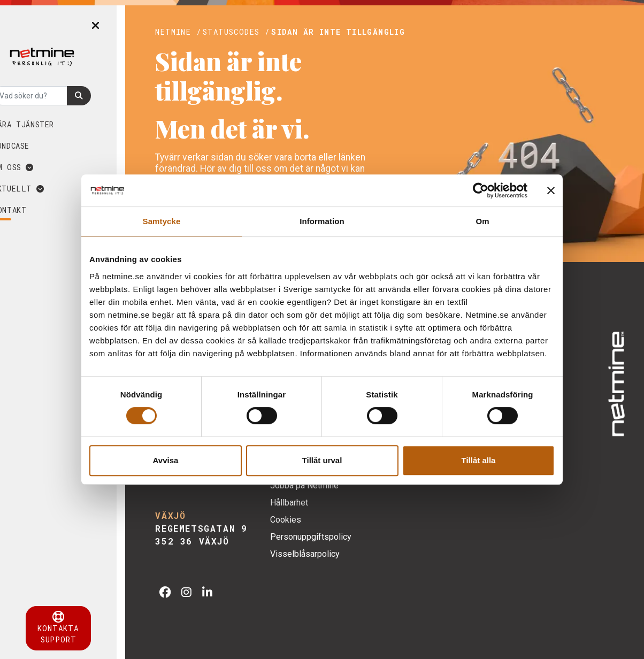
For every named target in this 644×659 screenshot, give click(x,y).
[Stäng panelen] (551, 190)
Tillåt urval (322, 460)
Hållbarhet (307, 503)
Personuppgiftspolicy (329, 537)
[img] (615, 381)
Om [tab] (482, 221)
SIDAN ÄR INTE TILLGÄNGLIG (363, 32)
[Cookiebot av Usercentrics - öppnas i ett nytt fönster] (481, 190)
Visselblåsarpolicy (323, 554)
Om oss (46, 167)
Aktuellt (51, 189)
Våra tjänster (56, 124)
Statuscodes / (261, 32)
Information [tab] (322, 221)
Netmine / (203, 32)
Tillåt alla (479, 460)
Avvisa (166, 460)
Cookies (304, 520)
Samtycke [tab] (162, 221)
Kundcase (44, 146)
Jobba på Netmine (323, 485)
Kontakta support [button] (75, 628)
